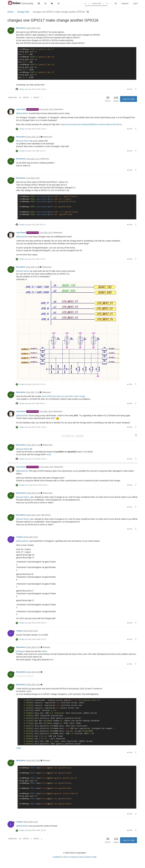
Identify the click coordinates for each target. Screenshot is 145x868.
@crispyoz (47, 647)
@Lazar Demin (48, 137)
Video (19, 748)
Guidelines (57, 857)
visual (49, 454)
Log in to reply (129, 99)
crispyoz (20, 537)
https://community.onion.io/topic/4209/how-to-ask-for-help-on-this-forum (91, 124)
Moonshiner (21, 28)
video (44, 651)
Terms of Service (71, 857)
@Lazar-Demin (23, 141)
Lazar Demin (21, 109)
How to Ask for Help (88, 857)
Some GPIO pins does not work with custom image (63, 396)
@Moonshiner (59, 109)
